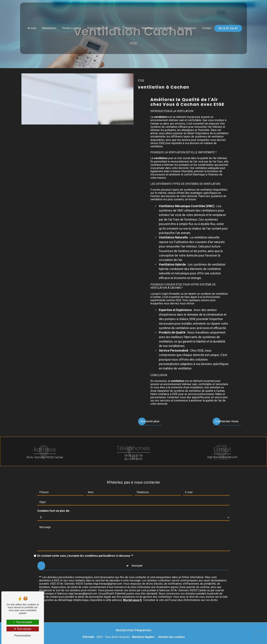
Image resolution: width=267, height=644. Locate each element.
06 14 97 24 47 (228, 27)
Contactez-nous (227, 421)
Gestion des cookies (171, 637)
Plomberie (130, 27)
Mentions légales (143, 637)
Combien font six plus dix (53, 504)
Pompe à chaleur (72, 27)
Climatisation (49, 27)
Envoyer (137, 559)
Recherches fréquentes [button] (134, 630)
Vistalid (89, 637)
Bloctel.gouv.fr (133, 593)
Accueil (32, 27)
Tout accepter (23, 622)
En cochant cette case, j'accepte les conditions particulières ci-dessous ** (85, 549)
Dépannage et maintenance (157, 27)
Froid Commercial (97, 27)
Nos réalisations (187, 27)
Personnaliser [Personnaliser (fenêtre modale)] (23, 636)
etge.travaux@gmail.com (222, 450)
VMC (116, 27)
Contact (207, 27)
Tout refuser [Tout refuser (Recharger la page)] (23, 629)
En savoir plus (150, 421)
